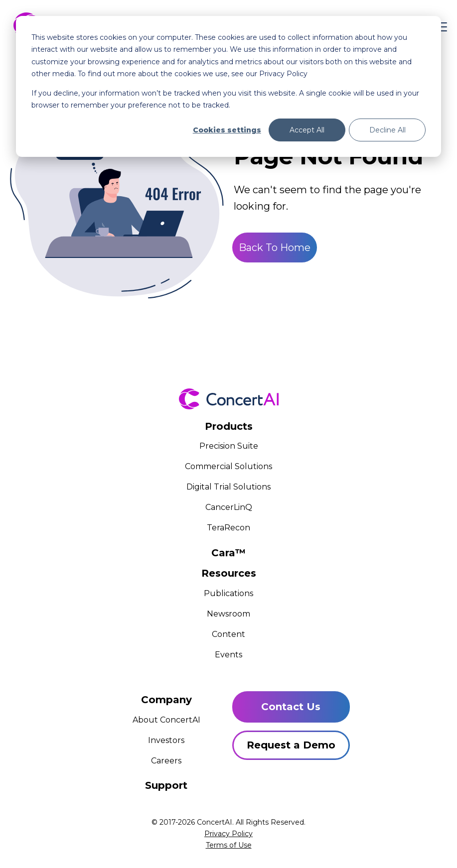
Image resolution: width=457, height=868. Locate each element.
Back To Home (275, 248)
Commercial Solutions (228, 466)
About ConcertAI (166, 720)
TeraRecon (228, 528)
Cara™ (228, 553)
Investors (166, 740)
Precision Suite (229, 446)
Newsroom (228, 614)
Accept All (307, 130)
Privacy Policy (228, 834)
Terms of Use (229, 845)
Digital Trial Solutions (228, 487)
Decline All (387, 130)
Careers (166, 761)
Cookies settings (227, 130)
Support (166, 785)
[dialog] (228, 86)
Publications (228, 593)
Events (228, 655)
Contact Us (291, 707)
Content (228, 634)
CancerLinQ (229, 507)
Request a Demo (291, 745)
